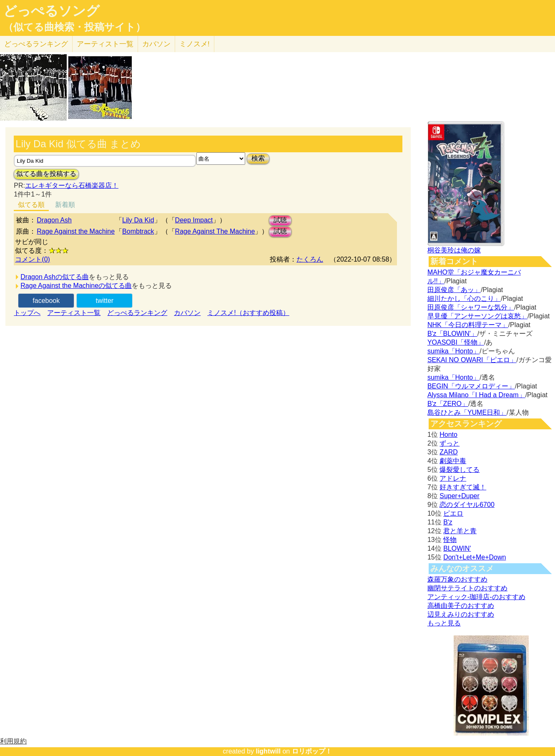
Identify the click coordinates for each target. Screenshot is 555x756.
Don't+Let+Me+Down (475, 557)
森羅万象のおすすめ (457, 579)
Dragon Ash (54, 220)
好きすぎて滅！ (463, 487)
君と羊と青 (460, 531)
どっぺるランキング (137, 313)
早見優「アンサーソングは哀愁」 (477, 316)
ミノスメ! (195, 44)
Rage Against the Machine (76, 231)
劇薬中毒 (453, 461)
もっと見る (444, 623)
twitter (104, 301)
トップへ (27, 313)
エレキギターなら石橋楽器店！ (72, 185)
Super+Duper (460, 496)
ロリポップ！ (312, 751)
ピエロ (453, 513)
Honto (448, 435)
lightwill (268, 751)
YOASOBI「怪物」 (456, 342)
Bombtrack (138, 231)
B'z (448, 522)
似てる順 (31, 205)
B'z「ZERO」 (448, 404)
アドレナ (453, 478)
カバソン (156, 44)
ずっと (450, 443)
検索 (258, 158)
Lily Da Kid (138, 220)
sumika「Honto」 (453, 351)
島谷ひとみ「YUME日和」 (467, 412)
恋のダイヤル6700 (467, 505)
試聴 (280, 220)
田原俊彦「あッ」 (454, 290)
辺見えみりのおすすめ (461, 614)
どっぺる (36, 44)
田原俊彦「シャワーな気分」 (471, 307)
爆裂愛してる (460, 470)
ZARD (449, 452)
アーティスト (105, 44)
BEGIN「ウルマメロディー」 (471, 386)
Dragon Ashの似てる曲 (55, 277)
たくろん (310, 259)
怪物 (450, 540)
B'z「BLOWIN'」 (452, 334)
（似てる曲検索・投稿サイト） (74, 27)
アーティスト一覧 (74, 313)
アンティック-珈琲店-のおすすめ (476, 597)
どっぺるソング (51, 11)
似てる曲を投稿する (46, 174)
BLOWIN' (457, 548)
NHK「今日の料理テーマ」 (468, 325)
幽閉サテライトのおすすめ (467, 588)
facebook (46, 301)
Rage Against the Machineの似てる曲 (76, 286)
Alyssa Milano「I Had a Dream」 (476, 395)
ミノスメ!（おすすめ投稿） (248, 313)
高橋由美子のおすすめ (461, 606)
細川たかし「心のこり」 (464, 299)
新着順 (65, 205)
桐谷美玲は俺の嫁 (454, 250)
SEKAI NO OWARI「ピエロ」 (472, 360)
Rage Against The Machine (215, 231)
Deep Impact (194, 220)
